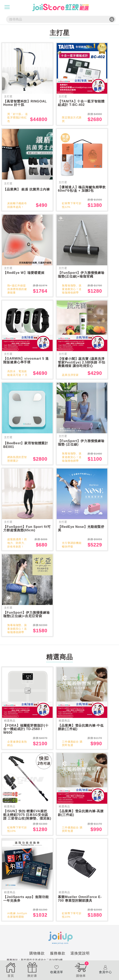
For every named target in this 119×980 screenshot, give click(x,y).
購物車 (81, 969)
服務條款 (58, 960)
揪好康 (32, 969)
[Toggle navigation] (7, 7)
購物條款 (37, 960)
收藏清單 (57, 969)
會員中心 (105, 969)
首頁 (11, 969)
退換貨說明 (80, 960)
